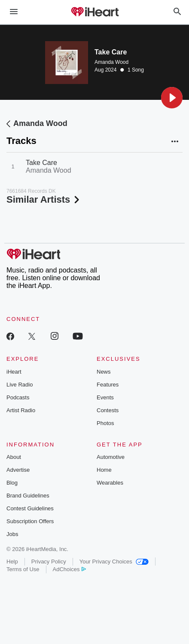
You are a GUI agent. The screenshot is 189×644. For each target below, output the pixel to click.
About (14, 457)
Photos (105, 423)
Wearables (110, 483)
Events (105, 397)
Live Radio (20, 385)
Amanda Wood (111, 62)
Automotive (111, 457)
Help (12, 562)
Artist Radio (21, 410)
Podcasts (18, 397)
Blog (12, 483)
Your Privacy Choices (114, 562)
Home (104, 470)
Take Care (41, 163)
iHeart (14, 372)
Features (108, 385)
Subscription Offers (30, 521)
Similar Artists (44, 199)
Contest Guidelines (30, 508)
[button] (172, 98)
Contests (108, 410)
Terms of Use (23, 569)
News (104, 372)
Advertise (18, 470)
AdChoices (69, 569)
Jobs (12, 534)
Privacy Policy (49, 562)
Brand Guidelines (28, 496)
